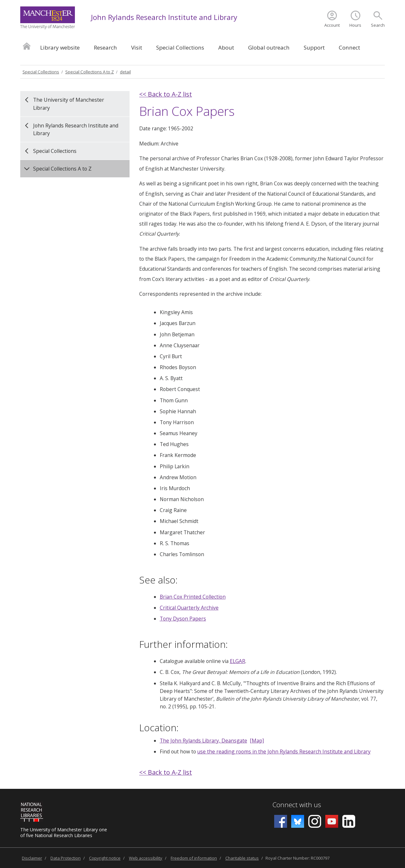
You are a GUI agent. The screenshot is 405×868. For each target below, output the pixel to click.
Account (332, 25)
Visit (137, 47)
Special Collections (180, 47)
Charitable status (242, 858)
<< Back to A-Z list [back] (166, 94)
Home (27, 46)
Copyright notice (105, 858)
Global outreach (269, 47)
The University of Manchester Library (69, 104)
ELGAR (238, 661)
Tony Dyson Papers (183, 619)
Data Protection (66, 858)
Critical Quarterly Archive (189, 608)
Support (314, 47)
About (226, 47)
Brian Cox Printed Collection (193, 597)
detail (125, 72)
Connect (349, 47)
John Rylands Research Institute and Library (164, 17)
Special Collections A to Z (90, 72)
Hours (355, 25)
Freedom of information (194, 858)
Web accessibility (146, 858)
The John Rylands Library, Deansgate (203, 741)
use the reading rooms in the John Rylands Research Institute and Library (284, 751)
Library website (60, 47)
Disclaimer (32, 858)
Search (378, 25)
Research (105, 47)
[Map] (257, 741)
